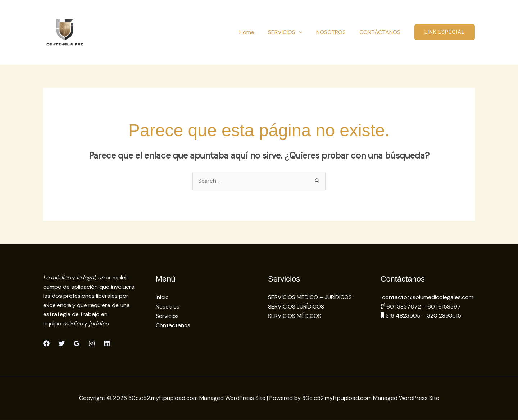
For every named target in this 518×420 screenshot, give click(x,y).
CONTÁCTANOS (381, 32)
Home (254, 32)
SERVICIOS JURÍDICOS (296, 307)
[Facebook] (46, 343)
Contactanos (173, 325)
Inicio (162, 298)
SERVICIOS (291, 32)
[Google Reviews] (77, 343)
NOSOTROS (334, 32)
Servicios (167, 316)
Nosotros (168, 307)
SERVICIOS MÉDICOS (295, 316)
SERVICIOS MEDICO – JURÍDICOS (310, 298)
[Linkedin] (107, 343)
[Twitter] (62, 343)
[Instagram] (92, 343)
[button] (304, 32)
